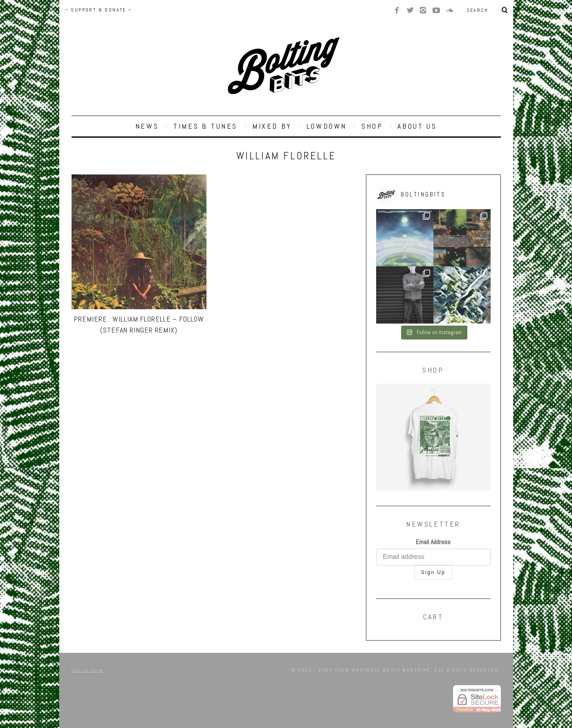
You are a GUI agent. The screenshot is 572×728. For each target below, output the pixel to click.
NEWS (147, 126)
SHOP (372, 126)
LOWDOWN (327, 126)
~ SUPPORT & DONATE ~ (99, 10)
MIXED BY (272, 126)
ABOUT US (417, 126)
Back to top (88, 670)
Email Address (433, 542)
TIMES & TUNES (205, 126)
